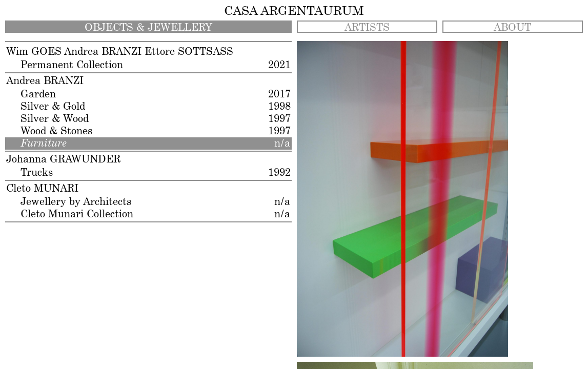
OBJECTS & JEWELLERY (148, 28)
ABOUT (512, 28)
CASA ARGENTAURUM (294, 11)
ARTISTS (367, 28)
